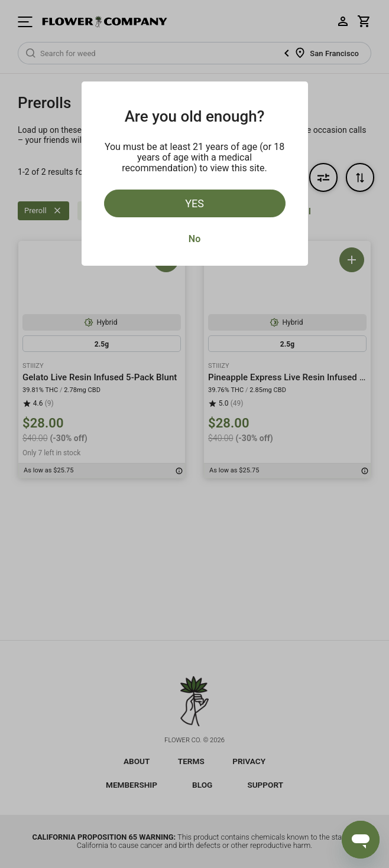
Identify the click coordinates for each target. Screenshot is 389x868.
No (194, 239)
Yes (194, 203)
